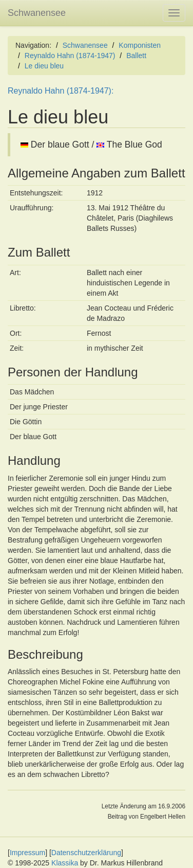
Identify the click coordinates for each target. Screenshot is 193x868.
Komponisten (140, 45)
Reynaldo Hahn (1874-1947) (70, 56)
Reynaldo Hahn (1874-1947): (61, 91)
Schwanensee (37, 13)
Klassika (65, 863)
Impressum (27, 853)
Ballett (136, 56)
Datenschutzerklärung (86, 853)
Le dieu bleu (44, 66)
